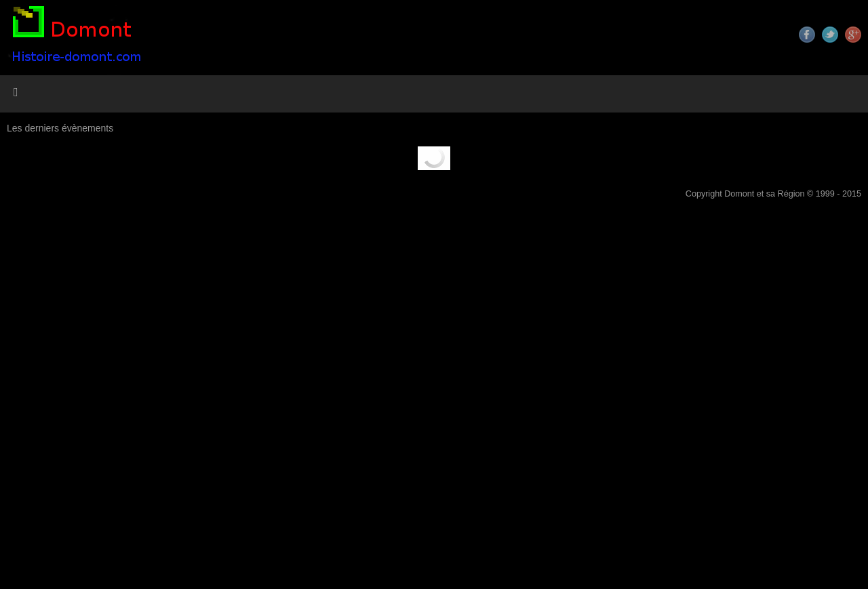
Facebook (807, 35)
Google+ (853, 35)
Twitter (830, 35)
